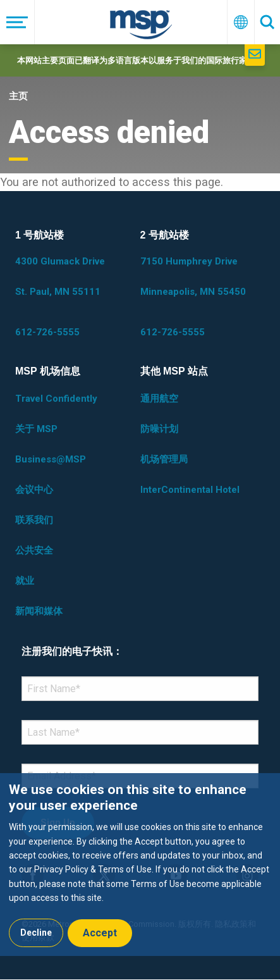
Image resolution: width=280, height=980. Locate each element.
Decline (36, 933)
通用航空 (159, 399)
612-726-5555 (47, 332)
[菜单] (17, 22)
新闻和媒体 (39, 611)
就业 (25, 581)
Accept (100, 933)
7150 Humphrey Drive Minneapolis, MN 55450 (193, 276)
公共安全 (34, 550)
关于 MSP (36, 429)
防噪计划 (159, 429)
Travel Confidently (56, 399)
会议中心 (34, 490)
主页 (18, 96)
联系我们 (34, 520)
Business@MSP (51, 459)
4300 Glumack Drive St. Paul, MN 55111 (60, 276)
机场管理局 (164, 459)
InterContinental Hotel (190, 490)
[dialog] (140, 865)
